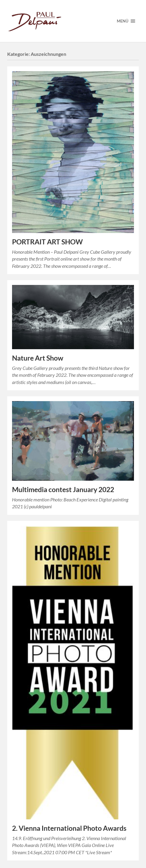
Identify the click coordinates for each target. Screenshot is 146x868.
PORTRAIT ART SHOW (47, 242)
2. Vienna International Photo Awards (69, 828)
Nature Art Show (38, 358)
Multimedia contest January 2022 (63, 490)
